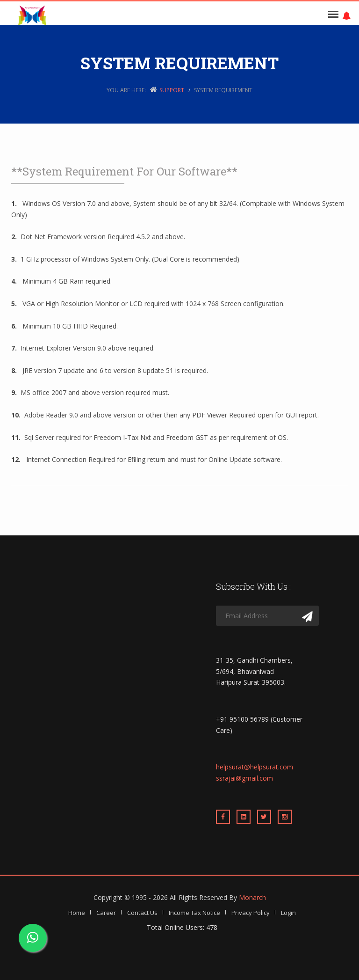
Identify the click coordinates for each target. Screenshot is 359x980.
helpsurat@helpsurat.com (255, 767)
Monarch (252, 897)
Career (106, 913)
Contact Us (142, 913)
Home (77, 913)
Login (288, 913)
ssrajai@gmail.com (244, 778)
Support (172, 90)
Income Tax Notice (194, 913)
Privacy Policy (251, 913)
